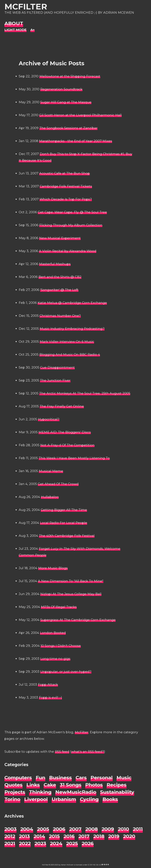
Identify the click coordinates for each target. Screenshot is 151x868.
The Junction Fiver (55, 380)
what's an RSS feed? (88, 752)
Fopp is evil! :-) (50, 697)
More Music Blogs (53, 568)
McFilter (26, 7)
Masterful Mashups (55, 264)
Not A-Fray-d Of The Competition (67, 445)
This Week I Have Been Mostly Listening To (74, 458)
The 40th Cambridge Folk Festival (67, 536)
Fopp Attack (48, 685)
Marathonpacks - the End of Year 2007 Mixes (76, 141)
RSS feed (62, 752)
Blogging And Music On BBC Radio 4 (70, 355)
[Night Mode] (15, 30)
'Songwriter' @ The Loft (59, 290)
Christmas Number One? (60, 316)
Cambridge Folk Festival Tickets (66, 186)
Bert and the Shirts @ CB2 (60, 277)
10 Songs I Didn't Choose (61, 646)
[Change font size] (33, 30)
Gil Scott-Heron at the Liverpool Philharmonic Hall (80, 115)
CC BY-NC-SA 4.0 (94, 865)
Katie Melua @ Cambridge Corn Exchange (72, 303)
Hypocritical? (49, 419)
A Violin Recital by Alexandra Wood (68, 251)
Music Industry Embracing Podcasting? (72, 329)
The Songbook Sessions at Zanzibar (68, 128)
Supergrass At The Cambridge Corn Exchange (78, 620)
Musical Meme (51, 471)
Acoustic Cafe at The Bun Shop (65, 173)
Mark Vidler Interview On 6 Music (67, 342)
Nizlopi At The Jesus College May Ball (71, 594)
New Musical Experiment (60, 238)
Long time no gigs (55, 659)
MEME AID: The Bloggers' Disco (65, 432)
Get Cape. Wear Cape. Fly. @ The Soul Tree (72, 212)
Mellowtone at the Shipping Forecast (70, 76)
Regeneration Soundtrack (61, 89)
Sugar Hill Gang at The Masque (66, 102)
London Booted (53, 633)
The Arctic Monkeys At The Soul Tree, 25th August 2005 (85, 393)
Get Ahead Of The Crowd (58, 484)
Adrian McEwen (67, 865)
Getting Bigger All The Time (64, 510)
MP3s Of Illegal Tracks (59, 607)
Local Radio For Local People (64, 523)
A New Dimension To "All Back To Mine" (71, 581)
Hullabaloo (50, 497)
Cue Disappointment (57, 367)
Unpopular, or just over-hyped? (66, 672)
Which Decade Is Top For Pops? (66, 199)
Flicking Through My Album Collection (71, 225)
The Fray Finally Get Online (62, 406)
